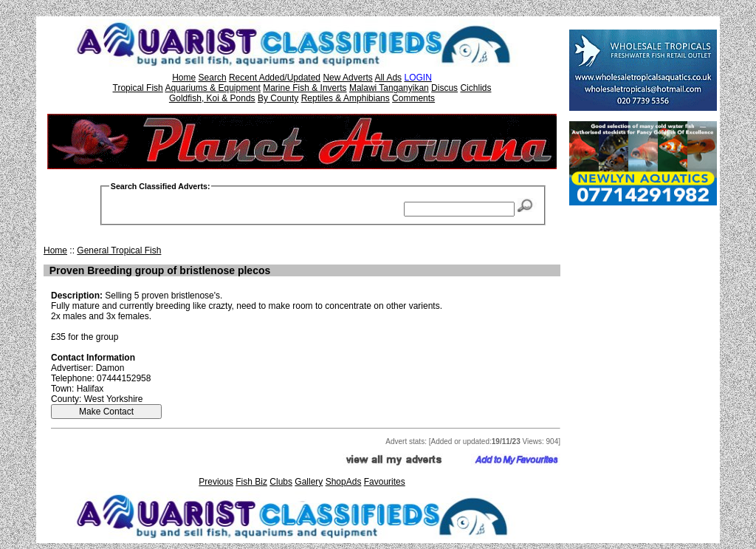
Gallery (309, 482)
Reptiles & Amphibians (346, 98)
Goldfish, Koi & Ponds (212, 98)
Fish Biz (251, 482)
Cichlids (475, 88)
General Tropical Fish (119, 250)
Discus (444, 88)
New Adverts (347, 78)
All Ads (388, 78)
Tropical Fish (138, 88)
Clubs (281, 482)
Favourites (385, 482)
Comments (413, 98)
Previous (216, 482)
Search (213, 78)
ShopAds (344, 482)
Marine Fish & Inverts (305, 88)
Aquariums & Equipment (212, 88)
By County (278, 98)
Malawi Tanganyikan (389, 88)
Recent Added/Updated (275, 78)
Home (184, 78)
